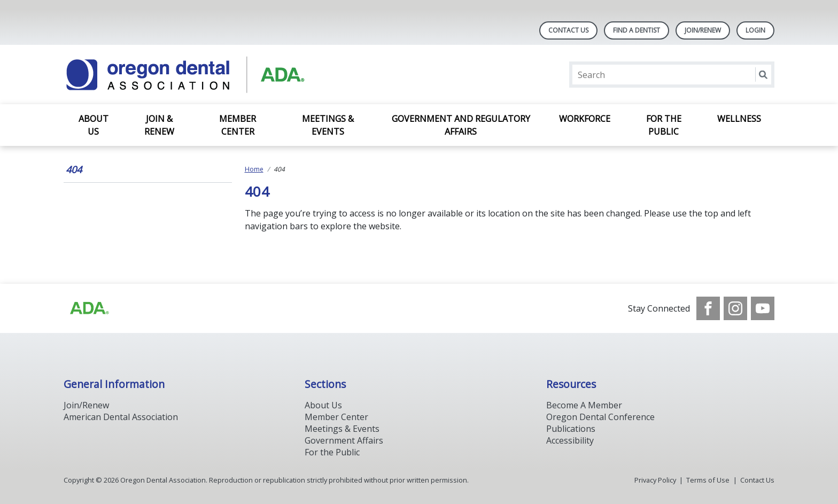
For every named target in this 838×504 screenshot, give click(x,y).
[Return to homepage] (202, 75)
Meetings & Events (328, 125)
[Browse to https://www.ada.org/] (89, 308)
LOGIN (755, 30)
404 (74, 169)
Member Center (238, 125)
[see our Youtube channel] (763, 308)
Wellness (739, 119)
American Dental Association (121, 417)
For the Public (664, 125)
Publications (571, 429)
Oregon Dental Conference (600, 417)
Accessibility (570, 440)
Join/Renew (703, 30)
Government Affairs (344, 440)
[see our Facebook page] (708, 308)
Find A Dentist (637, 30)
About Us (94, 125)
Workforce (585, 119)
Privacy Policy (655, 480)
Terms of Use (708, 480)
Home (254, 169)
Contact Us (568, 30)
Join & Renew (159, 125)
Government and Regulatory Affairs (461, 125)
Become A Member (584, 405)
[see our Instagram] (735, 308)
